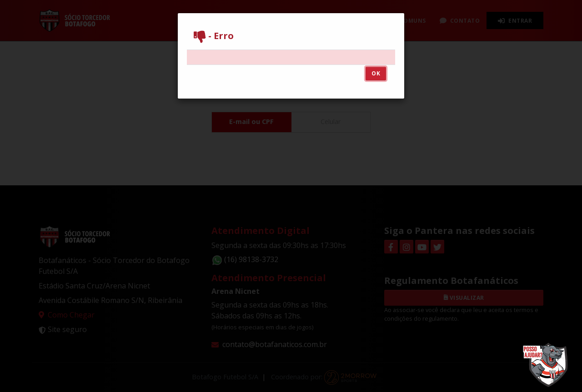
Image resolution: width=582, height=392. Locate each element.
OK (376, 73)
